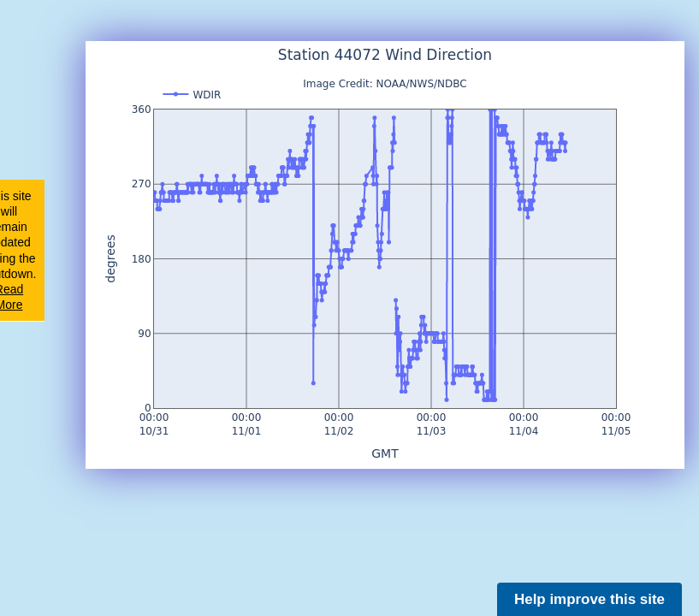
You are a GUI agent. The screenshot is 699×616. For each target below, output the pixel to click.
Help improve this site (589, 599)
